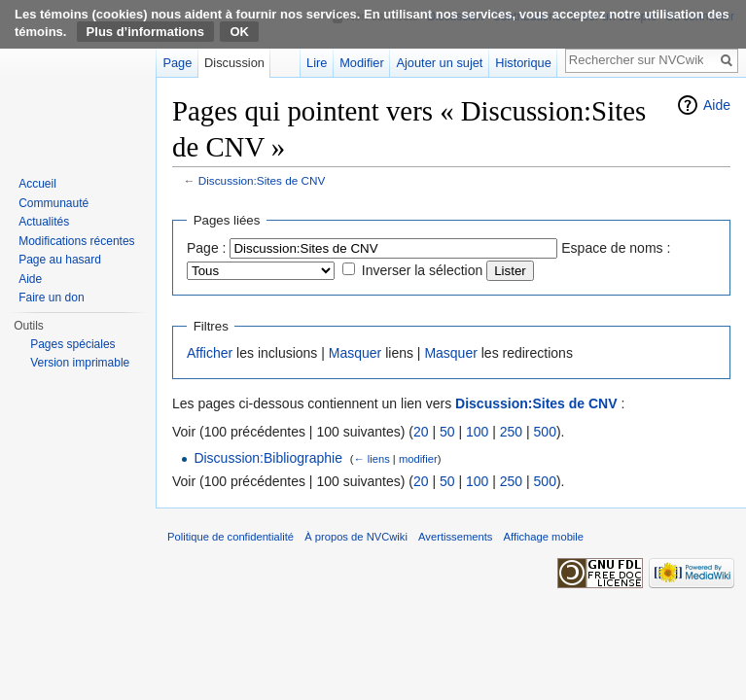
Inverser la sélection (423, 270)
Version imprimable (80, 363)
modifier (418, 459)
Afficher (210, 353)
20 (421, 432)
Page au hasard (60, 260)
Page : (206, 248)
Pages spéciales (72, 344)
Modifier (362, 63)
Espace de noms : (616, 248)
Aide (717, 105)
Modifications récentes (76, 241)
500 (545, 432)
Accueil (37, 184)
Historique (523, 63)
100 (477, 432)
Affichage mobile (544, 537)
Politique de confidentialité (231, 537)
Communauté (53, 203)
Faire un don (51, 297)
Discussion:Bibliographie (268, 458)
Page (177, 63)
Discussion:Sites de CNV (262, 180)
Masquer (355, 353)
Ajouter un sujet (439, 63)
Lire (317, 63)
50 (447, 432)
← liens (371, 459)
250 (511, 432)
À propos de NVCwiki (356, 537)
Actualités (44, 222)
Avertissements (455, 537)
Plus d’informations (145, 32)
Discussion (234, 63)
